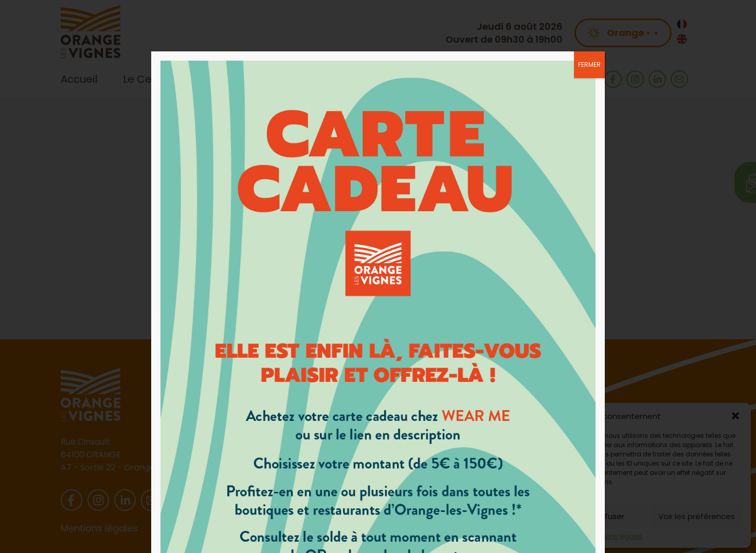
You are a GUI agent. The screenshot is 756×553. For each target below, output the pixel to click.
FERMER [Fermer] (589, 64)
